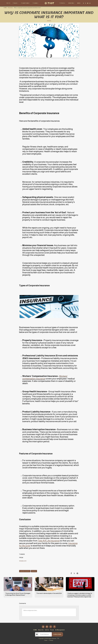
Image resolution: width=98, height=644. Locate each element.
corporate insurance (25, 571)
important (34, 571)
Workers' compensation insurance (45, 377)
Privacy (51, 640)
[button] (15, 3)
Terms (46, 640)
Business (10, 8)
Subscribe (57, 634)
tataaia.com (23, 561)
